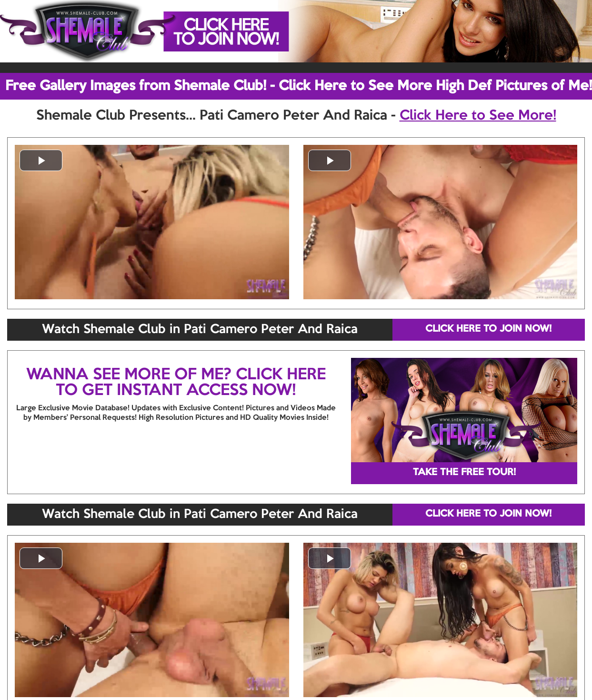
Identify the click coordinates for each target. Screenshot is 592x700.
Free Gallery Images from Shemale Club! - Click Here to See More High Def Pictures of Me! (299, 86)
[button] (41, 160)
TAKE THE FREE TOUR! (464, 473)
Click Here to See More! (478, 116)
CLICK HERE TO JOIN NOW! (488, 329)
